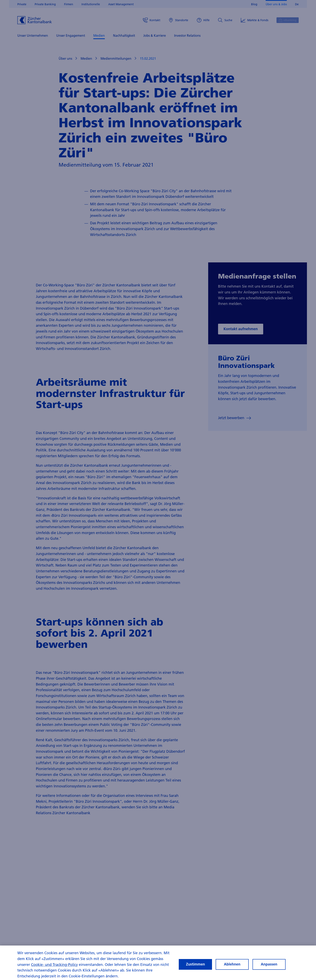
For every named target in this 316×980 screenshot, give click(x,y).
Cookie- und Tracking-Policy (54, 966)
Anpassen (269, 966)
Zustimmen (195, 966)
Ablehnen (232, 966)
